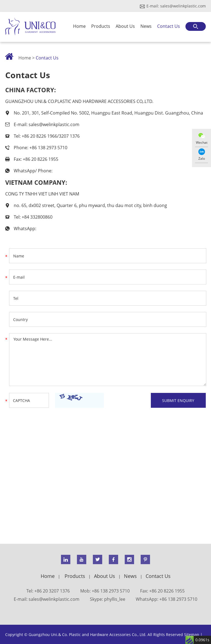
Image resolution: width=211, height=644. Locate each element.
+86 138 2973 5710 (178, 599)
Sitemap (192, 635)
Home (79, 26)
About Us (125, 26)
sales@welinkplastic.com (183, 6)
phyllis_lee (115, 599)
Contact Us (169, 26)
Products (101, 26)
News (146, 26)
